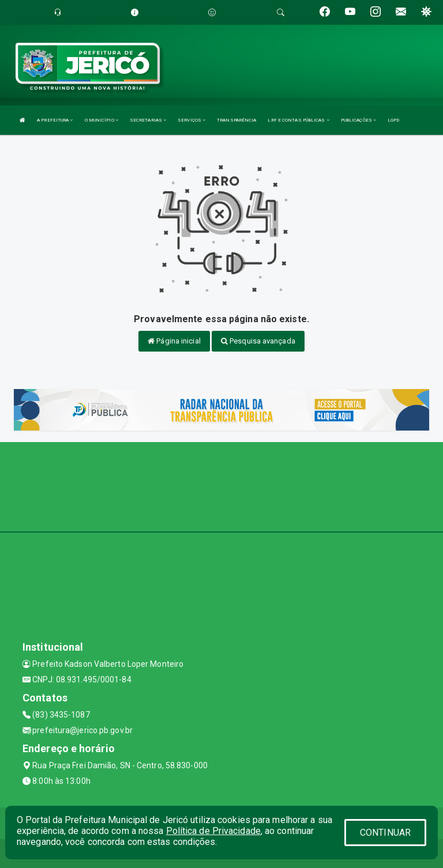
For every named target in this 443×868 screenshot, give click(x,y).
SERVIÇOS (192, 120)
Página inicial (174, 341)
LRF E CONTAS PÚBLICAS (298, 120)
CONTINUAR (385, 833)
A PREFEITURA (55, 120)
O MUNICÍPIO (102, 120)
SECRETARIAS (148, 120)
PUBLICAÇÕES (358, 120)
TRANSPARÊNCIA (236, 120)
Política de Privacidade (213, 831)
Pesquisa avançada (258, 341)
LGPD (393, 120)
